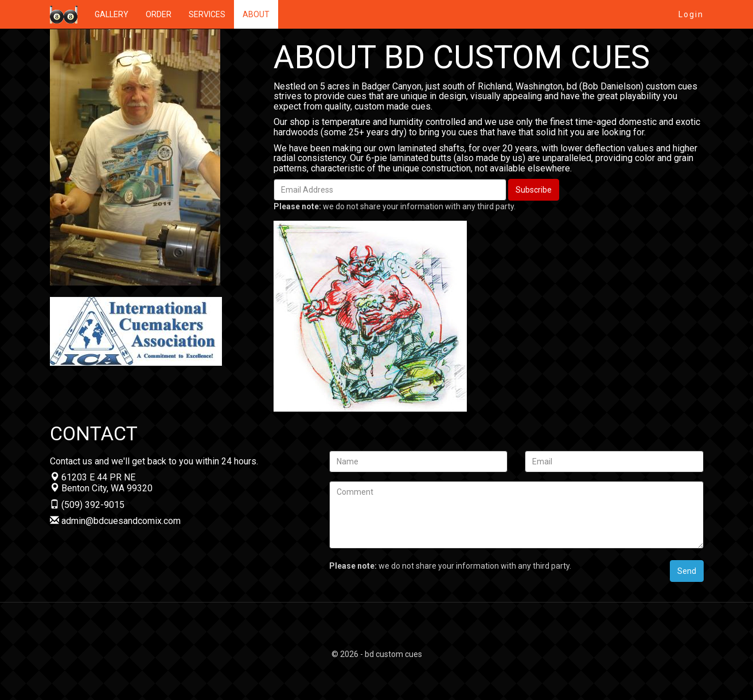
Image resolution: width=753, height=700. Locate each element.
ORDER (159, 14)
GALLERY (112, 14)
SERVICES (207, 14)
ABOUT (256, 14)
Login (691, 14)
